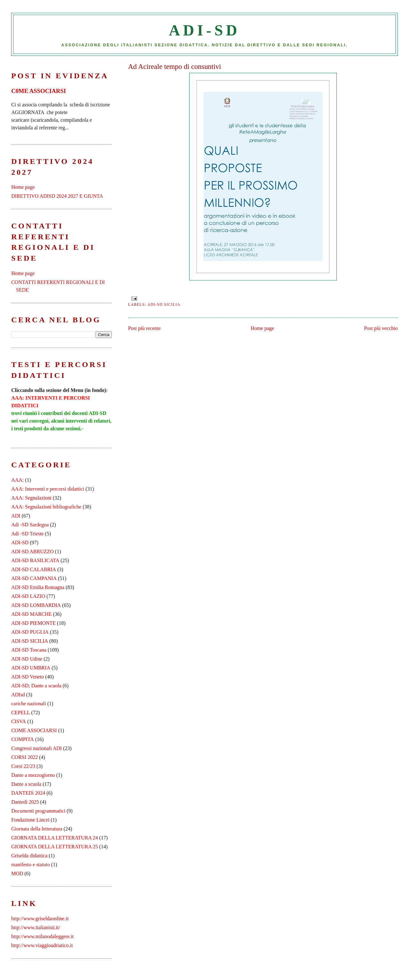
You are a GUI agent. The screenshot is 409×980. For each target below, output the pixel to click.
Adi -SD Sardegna (30, 525)
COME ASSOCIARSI (34, 730)
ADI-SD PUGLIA (30, 632)
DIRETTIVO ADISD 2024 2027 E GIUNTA (57, 196)
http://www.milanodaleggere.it (42, 936)
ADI (16, 516)
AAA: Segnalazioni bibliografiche (46, 507)
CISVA (19, 721)
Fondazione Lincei (30, 820)
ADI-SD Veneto (27, 677)
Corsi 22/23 (23, 766)
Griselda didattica (29, 856)
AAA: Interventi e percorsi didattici (48, 489)
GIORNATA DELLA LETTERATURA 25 (54, 847)
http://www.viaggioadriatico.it (42, 945)
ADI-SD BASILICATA (35, 560)
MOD (17, 873)
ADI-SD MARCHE (31, 614)
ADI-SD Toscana (29, 650)
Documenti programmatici (38, 811)
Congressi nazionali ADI (36, 748)
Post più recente (144, 328)
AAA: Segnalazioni (31, 498)
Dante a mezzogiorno (33, 775)
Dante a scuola (26, 784)
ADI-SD (205, 30)
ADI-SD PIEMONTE (33, 623)
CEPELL (21, 712)
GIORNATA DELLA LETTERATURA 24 (54, 838)
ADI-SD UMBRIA (31, 668)
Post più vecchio (381, 328)
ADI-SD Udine (27, 659)
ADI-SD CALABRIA (34, 569)
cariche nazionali (29, 704)
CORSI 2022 (24, 757)
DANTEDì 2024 (28, 793)
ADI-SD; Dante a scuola (36, 686)
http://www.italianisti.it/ (36, 927)
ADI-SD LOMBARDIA (36, 605)
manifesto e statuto (31, 865)
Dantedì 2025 (25, 802)
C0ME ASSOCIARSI (39, 91)
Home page (262, 328)
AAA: (17, 480)
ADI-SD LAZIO (28, 596)
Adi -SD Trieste (27, 534)
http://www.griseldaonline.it (40, 919)
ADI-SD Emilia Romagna (38, 587)
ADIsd (18, 695)
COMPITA (23, 739)
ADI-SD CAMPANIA (34, 578)
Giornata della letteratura (37, 829)
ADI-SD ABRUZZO (32, 551)
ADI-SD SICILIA (164, 304)
